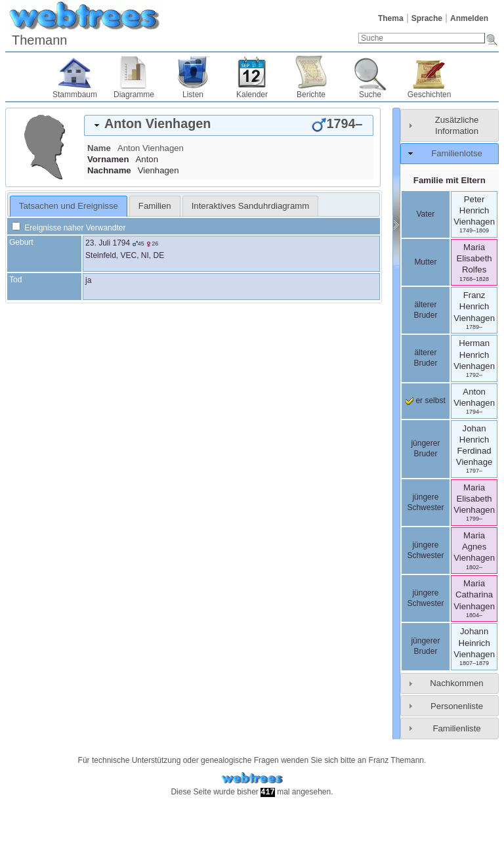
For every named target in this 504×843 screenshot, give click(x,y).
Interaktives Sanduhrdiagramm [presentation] (251, 206)
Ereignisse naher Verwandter (69, 228)
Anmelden (469, 18)
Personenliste (457, 706)
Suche (370, 95)
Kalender (252, 95)
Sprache (427, 18)
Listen (193, 95)
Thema (391, 18)
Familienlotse (457, 153)
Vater (425, 214)
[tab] (229, 125)
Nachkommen (456, 683)
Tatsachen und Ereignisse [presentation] (69, 206)
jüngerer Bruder (425, 448)
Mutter (425, 262)
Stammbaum (75, 95)
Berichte (311, 95)
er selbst (426, 400)
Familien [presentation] (155, 206)
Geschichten (430, 95)
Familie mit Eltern (450, 180)
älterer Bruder (425, 310)
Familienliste (456, 728)
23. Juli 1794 (108, 243)
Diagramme (134, 95)
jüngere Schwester (425, 502)
